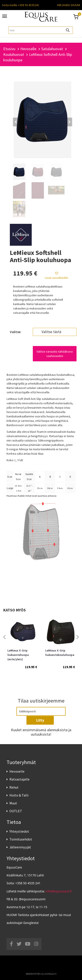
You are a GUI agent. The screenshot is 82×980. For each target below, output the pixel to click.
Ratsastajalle (19, 779)
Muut (13, 803)
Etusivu (9, 49)
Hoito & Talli (19, 795)
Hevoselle (17, 771)
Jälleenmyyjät (20, 847)
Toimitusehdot (21, 839)
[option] (22, 647)
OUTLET (16, 811)
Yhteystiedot (19, 831)
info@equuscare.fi (59, 891)
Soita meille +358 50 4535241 (21, 5)
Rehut (14, 787)
